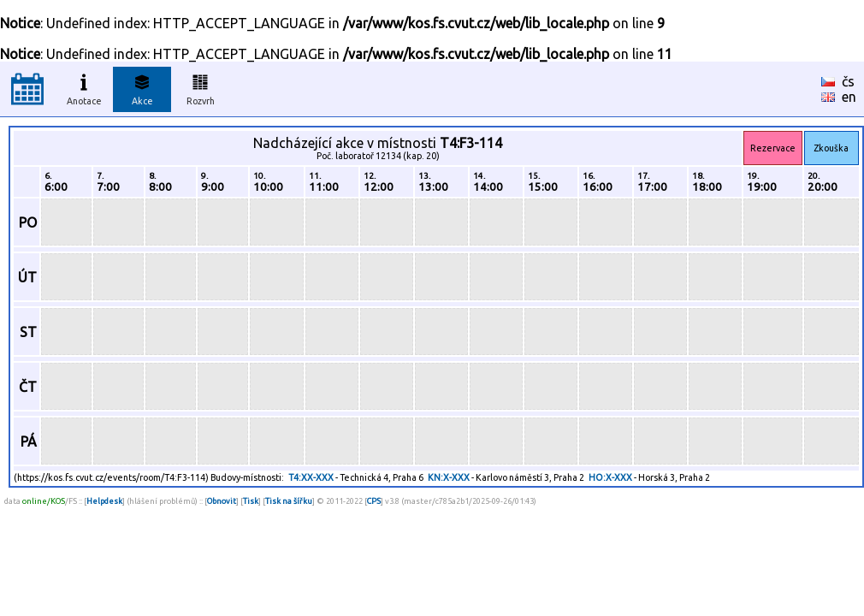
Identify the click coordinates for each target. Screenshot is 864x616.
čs (848, 81)
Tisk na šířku (289, 501)
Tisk (251, 501)
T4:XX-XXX (311, 477)
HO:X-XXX (610, 477)
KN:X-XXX (449, 477)
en (849, 97)
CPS (374, 501)
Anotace (84, 87)
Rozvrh (201, 87)
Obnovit (222, 501)
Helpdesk (104, 501)
